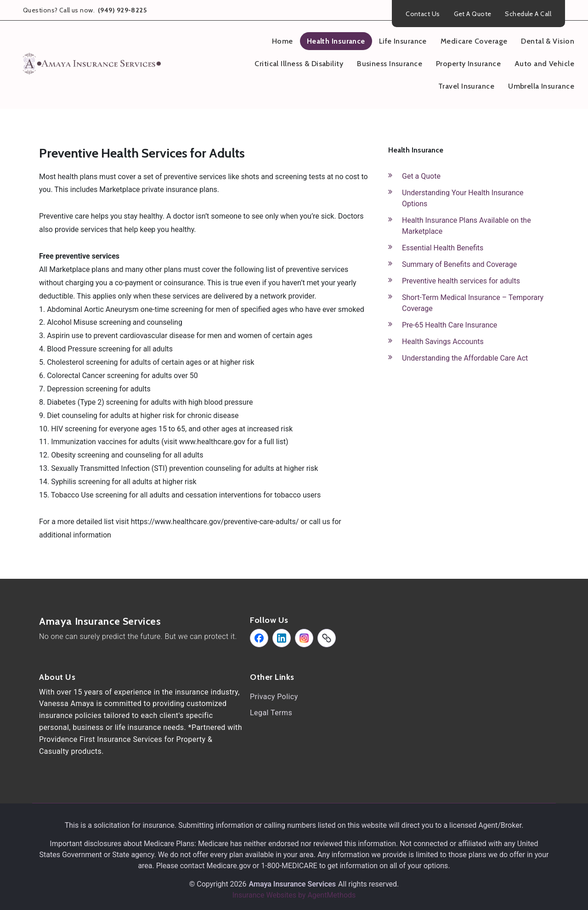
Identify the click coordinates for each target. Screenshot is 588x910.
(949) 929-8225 (122, 10)
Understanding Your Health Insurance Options (463, 198)
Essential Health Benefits (443, 248)
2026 (238, 884)
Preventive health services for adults (461, 281)
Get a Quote (421, 176)
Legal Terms (271, 713)
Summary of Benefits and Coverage (459, 264)
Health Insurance (336, 41)
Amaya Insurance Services (100, 622)
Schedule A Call (528, 14)
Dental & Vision (548, 41)
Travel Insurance (466, 86)
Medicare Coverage (474, 41)
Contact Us (423, 14)
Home (283, 41)
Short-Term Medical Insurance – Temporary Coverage (473, 303)
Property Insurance (468, 64)
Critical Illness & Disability (299, 64)
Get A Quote (473, 14)
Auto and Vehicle (544, 64)
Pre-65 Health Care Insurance (449, 325)
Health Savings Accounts (443, 342)
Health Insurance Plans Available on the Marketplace (466, 226)
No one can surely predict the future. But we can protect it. (138, 636)
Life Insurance (403, 41)
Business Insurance (390, 64)
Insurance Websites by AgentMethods (294, 895)
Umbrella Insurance (541, 86)
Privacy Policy (274, 697)
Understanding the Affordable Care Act (465, 358)
